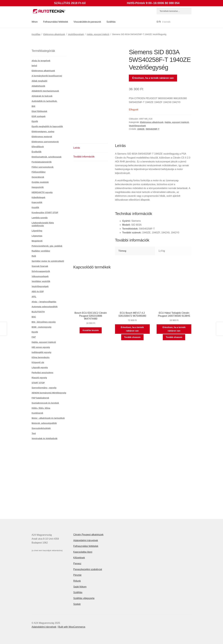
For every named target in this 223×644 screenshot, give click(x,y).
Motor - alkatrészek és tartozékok (48, 418)
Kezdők (35, 207)
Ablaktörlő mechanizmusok (45, 91)
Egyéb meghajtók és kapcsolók (47, 126)
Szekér (77, 604)
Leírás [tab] (77, 148)
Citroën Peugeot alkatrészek (88, 535)
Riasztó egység (39, 378)
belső (34, 66)
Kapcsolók (37, 202)
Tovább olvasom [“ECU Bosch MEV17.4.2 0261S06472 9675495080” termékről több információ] (132, 337)
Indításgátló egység (42, 352)
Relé (34, 256)
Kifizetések (79, 558)
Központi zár (38, 362)
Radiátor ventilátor (41, 251)
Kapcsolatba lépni (83, 552)
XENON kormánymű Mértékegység (49, 393)
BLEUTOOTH (38, 312)
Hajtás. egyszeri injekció (98, 34)
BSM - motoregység (42, 327)
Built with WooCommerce (72, 627)
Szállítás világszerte (84, 598)
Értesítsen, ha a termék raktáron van (153, 78)
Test (34, 433)
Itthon (35, 22)
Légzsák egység (40, 367)
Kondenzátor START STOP (45, 213)
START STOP (38, 383)
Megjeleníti (37, 241)
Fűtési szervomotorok (43, 167)
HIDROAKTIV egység (42, 192)
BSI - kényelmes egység (44, 322)
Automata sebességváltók (45, 307)
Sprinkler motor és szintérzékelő (48, 261)
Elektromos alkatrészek (54, 34)
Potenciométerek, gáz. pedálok (47, 246)
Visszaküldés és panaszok (87, 22)
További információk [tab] (84, 157)
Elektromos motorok (42, 137)
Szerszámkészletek (41, 428)
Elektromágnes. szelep (43, 132)
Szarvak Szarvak (40, 266)
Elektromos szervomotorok (45, 142)
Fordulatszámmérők (42, 162)
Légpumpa (37, 236)
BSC (34, 317)
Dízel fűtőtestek (39, 111)
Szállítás (111, 22)
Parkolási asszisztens (42, 373)
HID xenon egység (41, 347)
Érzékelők (37, 152)
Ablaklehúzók (38, 86)
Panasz (77, 563)
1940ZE (141, 129)
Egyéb (35, 121)
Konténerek (37, 413)
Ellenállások (38, 147)
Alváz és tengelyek (41, 61)
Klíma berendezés (41, 357)
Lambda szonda (40, 218)
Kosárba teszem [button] (91, 330)
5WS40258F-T (152, 129)
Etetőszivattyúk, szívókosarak (47, 157)
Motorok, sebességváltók (44, 423)
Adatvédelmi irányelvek (86, 540)
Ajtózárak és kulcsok (42, 96)
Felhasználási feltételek (56, 22)
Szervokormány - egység (44, 388)
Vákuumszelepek (40, 276)
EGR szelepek (39, 116)
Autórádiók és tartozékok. (45, 101)
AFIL (34, 297)
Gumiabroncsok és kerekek (45, 403)
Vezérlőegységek (76, 34)
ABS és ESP (38, 292)
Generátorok (38, 177)
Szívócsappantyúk (41, 271)
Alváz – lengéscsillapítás (44, 302)
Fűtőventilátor (39, 172)
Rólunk (77, 581)
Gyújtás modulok (40, 182)
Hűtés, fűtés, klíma (41, 408)
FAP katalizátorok (40, 398)
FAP (34, 337)
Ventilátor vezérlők (41, 281)
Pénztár (77, 575)
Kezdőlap (36, 34)
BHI (33, 106)
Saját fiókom (80, 587)
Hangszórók (38, 187)
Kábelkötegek (39, 197)
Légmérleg (37, 231)
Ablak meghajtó (39, 81)
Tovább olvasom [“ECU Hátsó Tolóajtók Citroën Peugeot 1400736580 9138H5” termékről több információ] (174, 337)
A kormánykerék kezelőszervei (47, 76)
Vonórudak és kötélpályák (45, 438)
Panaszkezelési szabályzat (88, 569)
